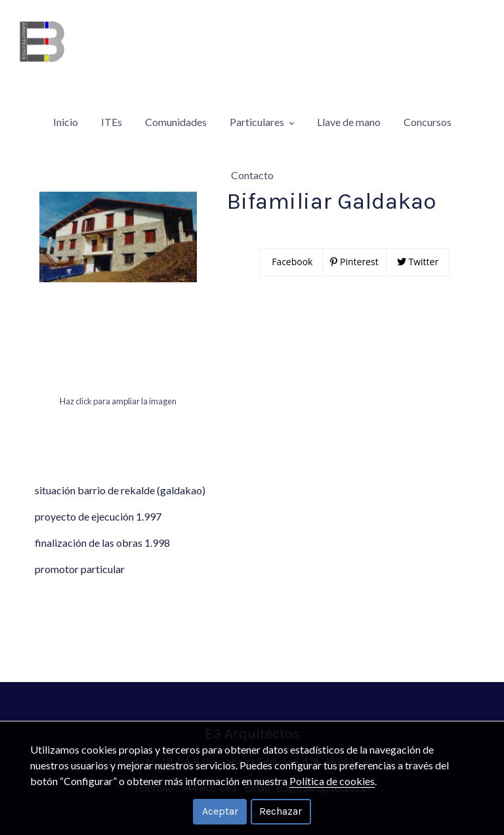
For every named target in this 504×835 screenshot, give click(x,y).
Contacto (252, 134)
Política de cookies (332, 781)
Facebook (291, 288)
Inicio (66, 101)
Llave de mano (349, 101)
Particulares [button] (262, 101)
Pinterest (354, 288)
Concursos (428, 101)
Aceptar (220, 811)
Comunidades (176, 101)
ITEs (112, 101)
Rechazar (281, 811)
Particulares (43, 169)
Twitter (418, 288)
